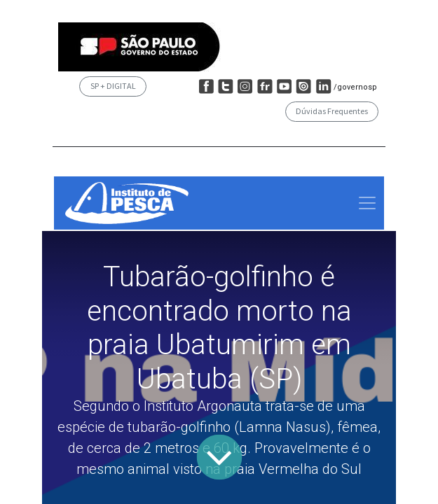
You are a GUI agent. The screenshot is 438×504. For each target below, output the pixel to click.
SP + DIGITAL (113, 86)
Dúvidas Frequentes (332, 111)
